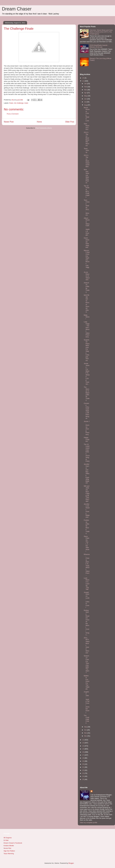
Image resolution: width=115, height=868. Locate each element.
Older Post (70, 122)
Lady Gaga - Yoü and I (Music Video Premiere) (87, 329)
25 (83, 779)
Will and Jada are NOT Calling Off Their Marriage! (87, 494)
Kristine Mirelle (9, 846)
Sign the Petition (9, 851)
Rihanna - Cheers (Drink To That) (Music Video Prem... (87, 565)
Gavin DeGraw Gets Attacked (86, 243)
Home (39, 122)
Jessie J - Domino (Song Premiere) (87, 428)
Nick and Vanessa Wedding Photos (86, 176)
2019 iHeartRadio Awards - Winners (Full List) (99, 46)
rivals (26, 103)
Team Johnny (86, 150)
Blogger (71, 863)
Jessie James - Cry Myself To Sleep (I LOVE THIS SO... (87, 374)
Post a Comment (13, 114)
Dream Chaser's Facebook (13, 843)
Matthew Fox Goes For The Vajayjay (87, 682)
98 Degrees (8, 838)
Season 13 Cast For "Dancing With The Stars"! (86, 664)
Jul (85, 102)
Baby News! (87, 317)
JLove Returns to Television (87, 276)
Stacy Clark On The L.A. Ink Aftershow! (86, 544)
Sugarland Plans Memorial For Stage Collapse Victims (87, 350)
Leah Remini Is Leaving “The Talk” (86, 584)
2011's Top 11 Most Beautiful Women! (86, 139)
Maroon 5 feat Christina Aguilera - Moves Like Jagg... (87, 260)
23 (83, 773)
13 (83, 743)
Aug (86, 105)
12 (83, 740)
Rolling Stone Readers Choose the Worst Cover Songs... (86, 623)
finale (11, 103)
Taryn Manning (9, 854)
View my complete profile (89, 823)
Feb (86, 87)
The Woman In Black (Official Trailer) (87, 394)
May (86, 96)
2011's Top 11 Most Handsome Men (87, 161)
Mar (86, 90)
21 (83, 767)
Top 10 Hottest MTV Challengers (87, 191)
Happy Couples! (86, 439)
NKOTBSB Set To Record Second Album (86, 304)
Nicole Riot (7, 848)
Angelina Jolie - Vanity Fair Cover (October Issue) (87, 702)
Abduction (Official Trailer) (87, 287)
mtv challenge (19, 103)
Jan (86, 84)
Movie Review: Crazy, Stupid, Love (87, 114)
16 (83, 752)
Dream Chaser (17, 9)
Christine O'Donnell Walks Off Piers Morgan (86, 411)
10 (83, 78)
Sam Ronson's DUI (86, 127)
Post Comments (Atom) (44, 128)
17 (83, 755)
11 (83, 81)
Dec (86, 736)
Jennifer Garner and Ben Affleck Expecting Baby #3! (87, 474)
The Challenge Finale (86, 719)
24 (83, 776)
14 (83, 746)
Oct (86, 730)
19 (83, 761)
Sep (86, 727)
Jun (86, 99)
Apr (86, 93)
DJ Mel (6, 840)
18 (83, 758)
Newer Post (9, 122)
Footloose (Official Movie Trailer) (87, 527)
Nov (86, 733)
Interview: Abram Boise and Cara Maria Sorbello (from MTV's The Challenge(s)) (101, 32)
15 (83, 749)
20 (83, 764)
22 (83, 770)
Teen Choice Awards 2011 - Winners (87, 208)
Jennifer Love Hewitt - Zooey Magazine (87, 511)
